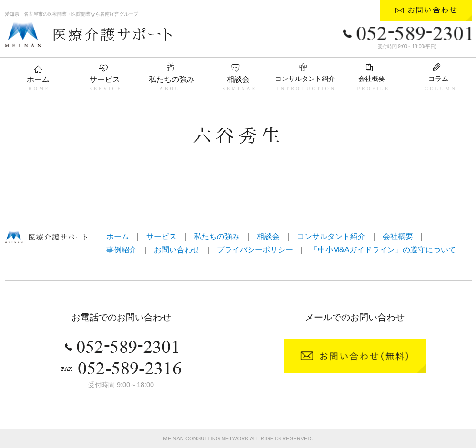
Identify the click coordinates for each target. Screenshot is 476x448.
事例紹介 (122, 250)
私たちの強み (172, 79)
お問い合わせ (177, 250)
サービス (105, 79)
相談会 (238, 79)
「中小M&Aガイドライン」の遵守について (383, 250)
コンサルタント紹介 (305, 79)
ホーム (38, 79)
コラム (438, 79)
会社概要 (372, 79)
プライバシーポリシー (255, 250)
